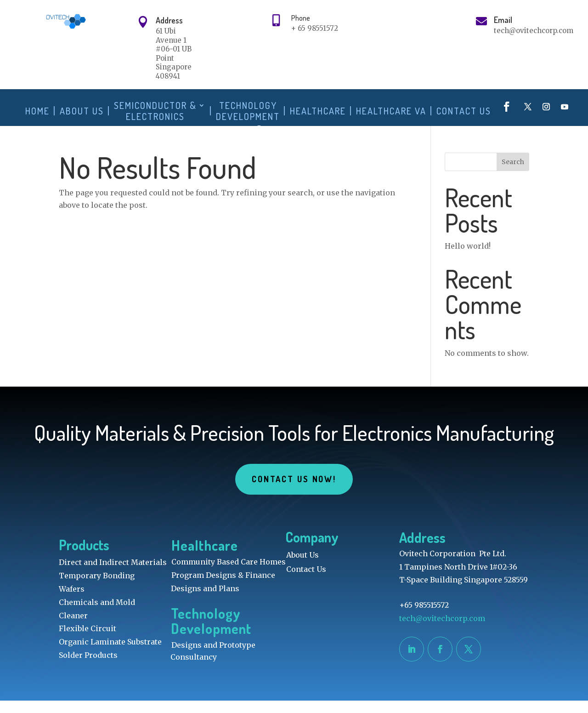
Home (37, 111)
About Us (82, 111)
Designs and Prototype (213, 657)
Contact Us (464, 111)
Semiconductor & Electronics (155, 111)
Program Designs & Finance (223, 588)
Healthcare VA (391, 111)
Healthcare (318, 111)
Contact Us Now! (294, 491)
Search (513, 174)
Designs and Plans (205, 601)
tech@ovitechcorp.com (443, 631)
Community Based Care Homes (229, 574)
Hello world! (468, 258)
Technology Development (248, 111)
